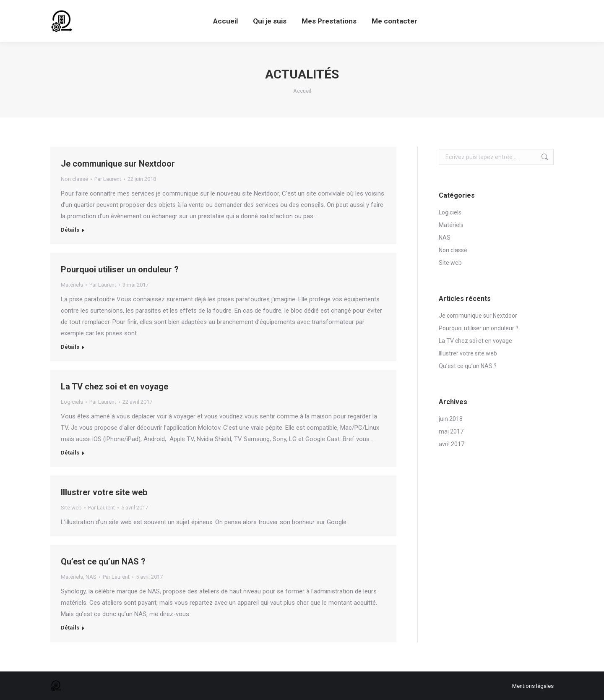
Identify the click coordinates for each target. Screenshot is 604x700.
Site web (71, 508)
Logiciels (72, 402)
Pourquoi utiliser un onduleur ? (120, 269)
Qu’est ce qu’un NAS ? (103, 562)
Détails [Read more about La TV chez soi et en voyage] (70, 453)
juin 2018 (451, 419)
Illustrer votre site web (104, 492)
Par (108, 179)
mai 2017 (451, 431)
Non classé (74, 179)
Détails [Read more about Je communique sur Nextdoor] (70, 230)
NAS (91, 577)
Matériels (72, 285)
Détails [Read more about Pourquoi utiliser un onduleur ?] (70, 347)
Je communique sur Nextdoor (118, 164)
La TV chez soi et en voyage (115, 387)
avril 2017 (452, 444)
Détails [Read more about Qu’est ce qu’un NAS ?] (70, 628)
